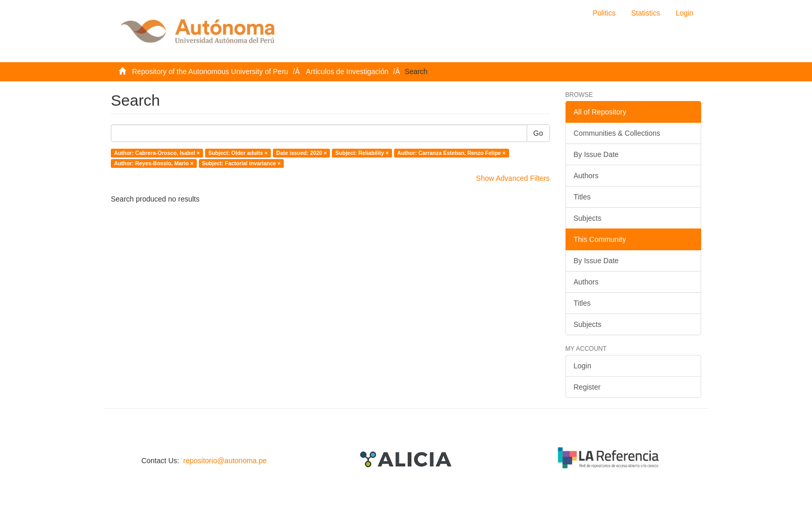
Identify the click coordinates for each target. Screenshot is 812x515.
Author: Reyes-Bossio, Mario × (154, 163)
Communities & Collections (617, 133)
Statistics (646, 13)
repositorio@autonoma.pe (225, 461)
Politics (604, 13)
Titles (582, 197)
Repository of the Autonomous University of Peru (210, 71)
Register (587, 387)
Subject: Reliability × (362, 153)
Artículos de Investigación (347, 71)
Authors (586, 176)
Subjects (588, 218)
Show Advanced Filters (513, 178)
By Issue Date (596, 154)
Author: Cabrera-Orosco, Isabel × (157, 153)
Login (583, 366)
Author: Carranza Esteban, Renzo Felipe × (451, 153)
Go (538, 133)
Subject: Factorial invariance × (241, 163)
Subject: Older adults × (238, 153)
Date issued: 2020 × (301, 153)
